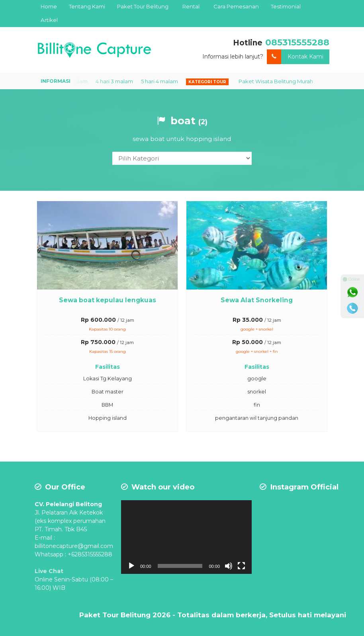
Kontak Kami (295, 57)
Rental (191, 6)
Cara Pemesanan (236, 6)
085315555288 (295, 42)
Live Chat (49, 571)
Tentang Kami (87, 6)
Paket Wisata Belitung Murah (281, 81)
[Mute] (178, 542)
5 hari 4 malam (165, 81)
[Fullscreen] (186, 542)
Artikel (49, 20)
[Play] (131, 542)
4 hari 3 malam (120, 81)
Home (49, 6)
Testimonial (286, 6)
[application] (156, 530)
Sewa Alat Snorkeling (257, 299)
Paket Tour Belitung (143, 6)
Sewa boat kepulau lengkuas (108, 299)
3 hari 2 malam (75, 81)
